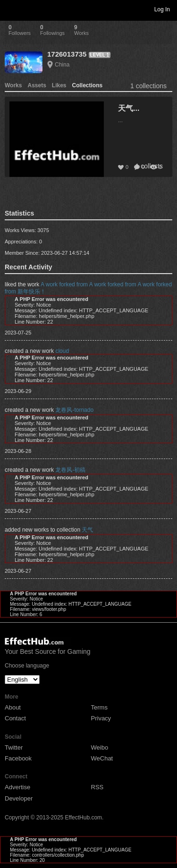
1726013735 (67, 54)
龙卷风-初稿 (70, 470)
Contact (15, 718)
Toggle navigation (11, 9)
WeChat (102, 758)
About (13, 707)
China (62, 65)
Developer (19, 798)
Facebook (18, 758)
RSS (97, 787)
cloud (62, 351)
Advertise (17, 787)
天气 (87, 530)
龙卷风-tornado (74, 410)
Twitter (14, 747)
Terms (99, 707)
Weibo (100, 747)
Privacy (101, 718)
